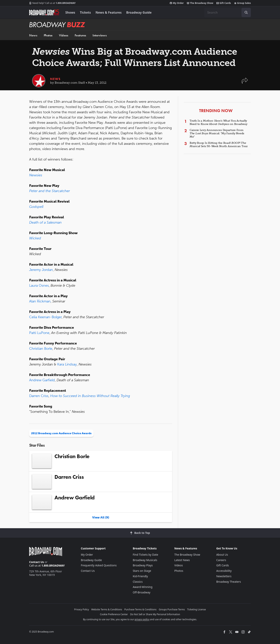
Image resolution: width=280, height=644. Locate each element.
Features (80, 35)
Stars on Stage (142, 571)
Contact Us (37, 562)
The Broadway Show (200, 3)
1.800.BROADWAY (52, 3)
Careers (221, 560)
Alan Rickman (40, 301)
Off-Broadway (142, 592)
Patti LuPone (39, 333)
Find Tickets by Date (146, 555)
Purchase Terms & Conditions (140, 609)
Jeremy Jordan (41, 270)
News (33, 35)
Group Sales (242, 3)
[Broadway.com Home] (44, 12)
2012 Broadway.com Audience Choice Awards (61, 433)
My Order (177, 3)
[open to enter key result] (246, 12)
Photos (48, 35)
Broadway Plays (143, 565)
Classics (138, 582)
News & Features (108, 12)
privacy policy (142, 619)
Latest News (182, 560)
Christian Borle (41, 349)
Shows (70, 12)
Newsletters (224, 576)
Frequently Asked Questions (99, 565)
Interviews (100, 35)
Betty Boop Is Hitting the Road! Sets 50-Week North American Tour (219, 145)
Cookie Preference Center (114, 614)
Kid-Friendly (140, 576)
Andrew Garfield (42, 380)
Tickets (85, 12)
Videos (63, 35)
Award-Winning (143, 587)
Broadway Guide (139, 12)
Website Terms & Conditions (107, 609)
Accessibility (224, 571)
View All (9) (101, 517)
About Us (222, 555)
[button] (245, 83)
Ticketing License (197, 609)
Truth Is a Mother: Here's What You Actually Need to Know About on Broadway (218, 122)
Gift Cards (224, 3)
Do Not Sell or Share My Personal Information (155, 614)
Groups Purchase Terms (172, 609)
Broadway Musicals (145, 560)
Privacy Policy (82, 609)
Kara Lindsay (67, 364)
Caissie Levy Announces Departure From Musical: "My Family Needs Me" (217, 133)
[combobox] (227, 12)
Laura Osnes (39, 286)
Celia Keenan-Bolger (45, 317)
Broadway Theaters (229, 582)
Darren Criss (39, 396)
